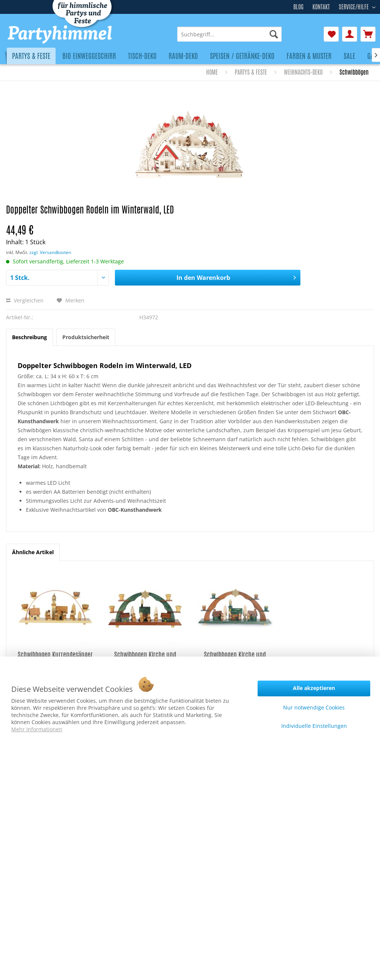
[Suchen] (274, 34)
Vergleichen (25, 300)
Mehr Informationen (37, 729)
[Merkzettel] (331, 34)
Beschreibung (29, 337)
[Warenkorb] (368, 34)
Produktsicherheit (86, 337)
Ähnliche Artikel (33, 552)
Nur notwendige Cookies (314, 707)
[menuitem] (229, 34)
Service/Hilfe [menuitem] (354, 6)
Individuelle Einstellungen (314, 726)
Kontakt (321, 7)
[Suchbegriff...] (229, 34)
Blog (298, 7)
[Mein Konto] (350, 34)
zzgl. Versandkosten (50, 252)
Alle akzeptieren (314, 688)
